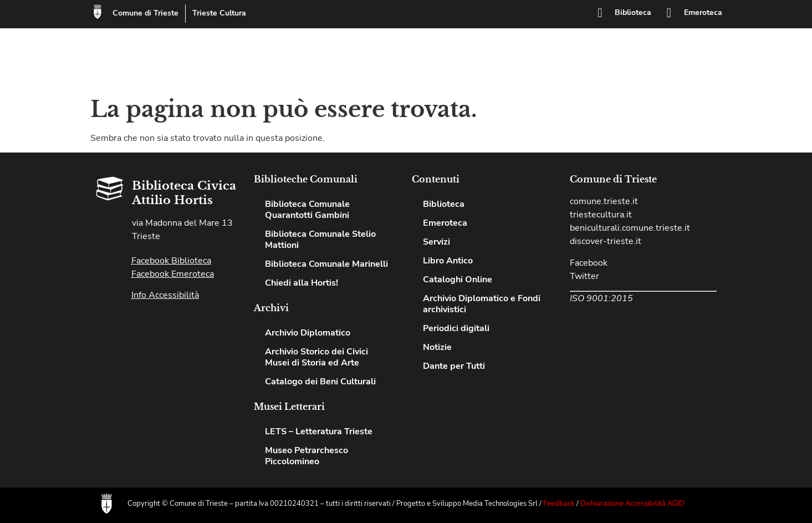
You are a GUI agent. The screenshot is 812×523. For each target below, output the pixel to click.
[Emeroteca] (670, 13)
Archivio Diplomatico (308, 333)
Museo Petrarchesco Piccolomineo (307, 456)
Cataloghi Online (629, 68)
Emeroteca (703, 12)
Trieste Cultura (222, 13)
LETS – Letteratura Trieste (319, 431)
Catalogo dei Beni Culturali (320, 382)
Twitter (584, 276)
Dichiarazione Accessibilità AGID (632, 504)
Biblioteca (634, 12)
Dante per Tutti (454, 366)
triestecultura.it (601, 215)
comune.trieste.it (604, 201)
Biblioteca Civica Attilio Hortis (208, 59)
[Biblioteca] (601, 13)
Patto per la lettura (665, 52)
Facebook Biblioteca (171, 261)
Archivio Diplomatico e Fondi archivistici (482, 304)
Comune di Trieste (148, 13)
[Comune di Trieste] (99, 13)
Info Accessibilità (165, 295)
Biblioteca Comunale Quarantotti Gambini (307, 210)
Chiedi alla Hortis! (547, 68)
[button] (721, 60)
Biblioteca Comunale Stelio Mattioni (320, 240)
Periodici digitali (456, 328)
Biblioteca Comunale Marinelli (326, 264)
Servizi (597, 52)
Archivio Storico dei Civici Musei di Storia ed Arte (316, 357)
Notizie (690, 68)
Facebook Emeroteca (173, 274)
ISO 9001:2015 (601, 298)
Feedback (559, 504)
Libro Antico (448, 261)
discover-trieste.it (606, 241)
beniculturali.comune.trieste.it (630, 228)
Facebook (589, 263)
